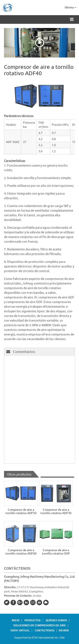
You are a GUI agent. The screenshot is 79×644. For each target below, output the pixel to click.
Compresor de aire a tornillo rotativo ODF (56, 552)
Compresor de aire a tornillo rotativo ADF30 (56, 511)
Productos (33, 620)
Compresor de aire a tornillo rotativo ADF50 (21, 511)
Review (64, 631)
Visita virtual (20, 631)
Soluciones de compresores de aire (39, 625)
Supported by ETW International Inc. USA (39, 637)
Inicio (16, 620)
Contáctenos (17, 569)
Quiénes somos (56, 620)
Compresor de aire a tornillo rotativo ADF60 (21, 552)
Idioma (70, 7)
